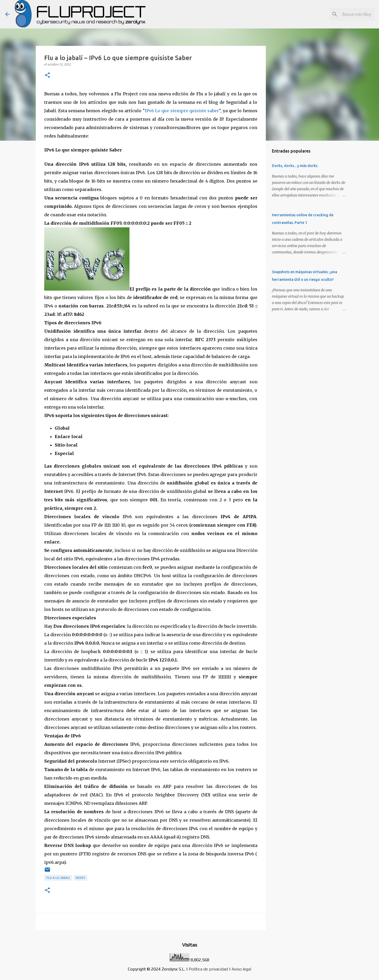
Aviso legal (241, 969)
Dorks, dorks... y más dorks (295, 166)
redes (81, 878)
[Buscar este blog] (347, 14)
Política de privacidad (208, 969)
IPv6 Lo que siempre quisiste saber (182, 111)
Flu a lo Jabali (58, 878)
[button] (47, 75)
